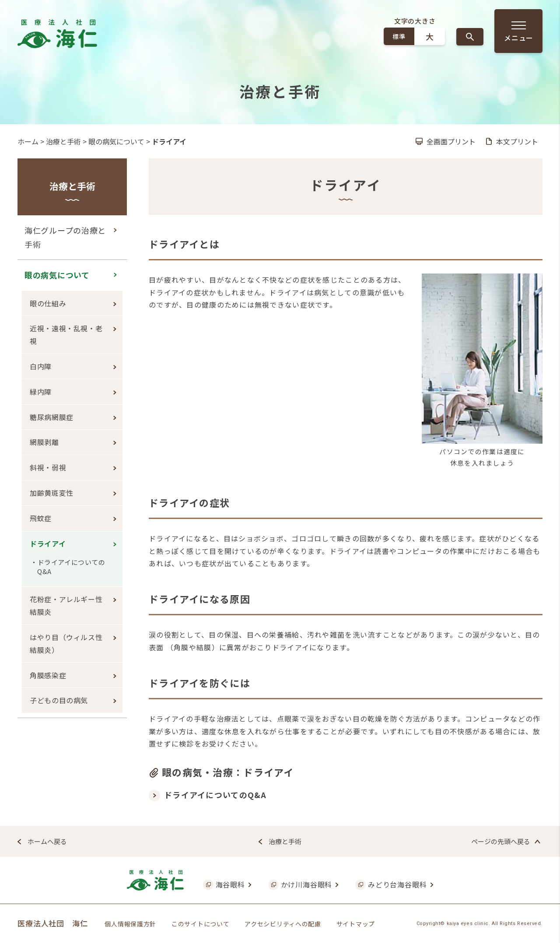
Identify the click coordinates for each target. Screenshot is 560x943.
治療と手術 (63, 141)
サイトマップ (356, 924)
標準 (399, 36)
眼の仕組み (48, 303)
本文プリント (517, 141)
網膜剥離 (44, 442)
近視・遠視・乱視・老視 (66, 335)
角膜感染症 (48, 675)
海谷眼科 (230, 884)
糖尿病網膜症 (52, 417)
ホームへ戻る (47, 841)
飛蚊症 (41, 518)
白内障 (41, 366)
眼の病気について (116, 141)
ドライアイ (48, 543)
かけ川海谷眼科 (307, 884)
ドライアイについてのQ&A (215, 795)
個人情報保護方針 (130, 924)
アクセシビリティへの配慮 (283, 924)
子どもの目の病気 (59, 700)
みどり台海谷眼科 (397, 884)
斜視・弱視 (48, 467)
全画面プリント (451, 141)
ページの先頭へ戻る (501, 841)
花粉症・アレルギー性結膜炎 (66, 605)
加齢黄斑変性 (52, 493)
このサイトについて (200, 924)
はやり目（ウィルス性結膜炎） (66, 643)
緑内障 (41, 392)
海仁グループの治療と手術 (65, 237)
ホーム (28, 141)
